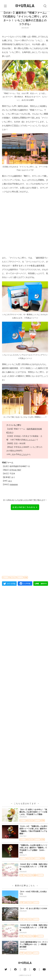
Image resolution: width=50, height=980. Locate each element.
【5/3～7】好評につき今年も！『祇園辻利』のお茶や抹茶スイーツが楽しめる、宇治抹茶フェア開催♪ (33, 818)
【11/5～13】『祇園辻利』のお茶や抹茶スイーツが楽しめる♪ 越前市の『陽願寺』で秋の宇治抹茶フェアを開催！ (33, 836)
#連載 (34, 882)
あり (10, 487)
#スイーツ (5, 584)
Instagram (14, 491)
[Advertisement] (25, 231)
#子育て (22, 882)
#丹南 (26, 584)
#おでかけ (12, 584)
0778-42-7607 (15, 476)
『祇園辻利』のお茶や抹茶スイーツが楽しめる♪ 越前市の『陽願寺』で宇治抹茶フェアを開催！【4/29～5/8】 (33, 855)
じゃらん (31, 446)
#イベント (20, 584)
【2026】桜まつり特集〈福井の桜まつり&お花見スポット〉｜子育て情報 (34, 873)
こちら (24, 461)
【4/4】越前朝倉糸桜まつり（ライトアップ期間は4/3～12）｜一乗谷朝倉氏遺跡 (34, 951)
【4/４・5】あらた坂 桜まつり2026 (33, 915)
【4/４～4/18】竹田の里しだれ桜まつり (33, 899)
